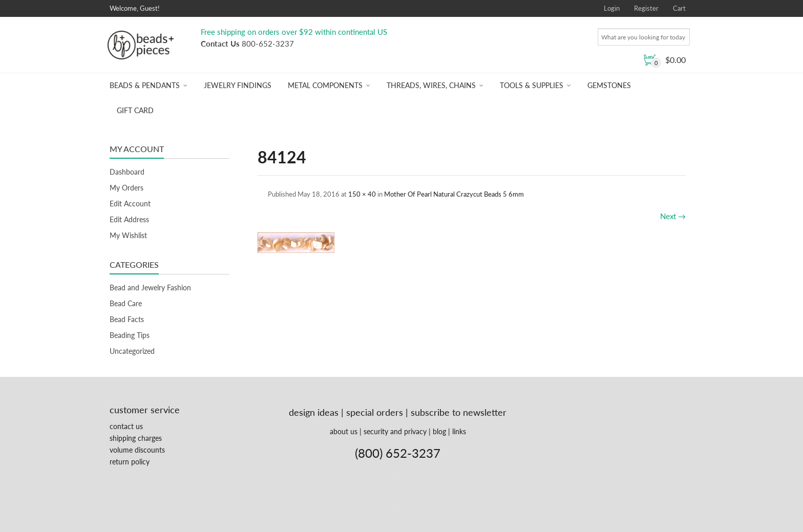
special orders (375, 412)
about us (344, 431)
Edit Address (129, 219)
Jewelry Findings (238, 85)
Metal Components (325, 85)
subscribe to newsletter (459, 412)
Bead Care (126, 303)
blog (439, 431)
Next (673, 216)
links (459, 431)
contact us (126, 426)
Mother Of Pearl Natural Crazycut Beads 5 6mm (454, 194)
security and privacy (395, 431)
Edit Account (130, 204)
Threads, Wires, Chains (431, 85)
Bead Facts (127, 319)
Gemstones (609, 85)
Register (646, 8)
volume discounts (137, 450)
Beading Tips (130, 335)
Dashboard (127, 172)
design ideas (314, 412)
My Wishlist (128, 235)
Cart (679, 8)
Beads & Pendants (145, 85)
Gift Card (135, 110)
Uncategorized (132, 351)
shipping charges (136, 438)
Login (612, 8)
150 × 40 (362, 194)
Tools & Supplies (532, 85)
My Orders (126, 188)
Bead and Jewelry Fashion (150, 288)
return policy (130, 462)
